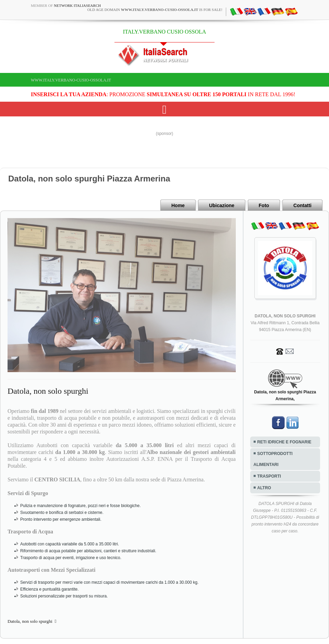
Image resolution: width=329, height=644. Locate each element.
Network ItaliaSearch (77, 5)
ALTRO (264, 488)
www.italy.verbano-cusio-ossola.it (71, 80)
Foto (264, 205)
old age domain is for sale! (155, 10)
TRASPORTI (269, 476)
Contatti (302, 205)
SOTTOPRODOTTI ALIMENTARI (273, 459)
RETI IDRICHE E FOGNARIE (284, 442)
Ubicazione (222, 205)
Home (178, 205)
